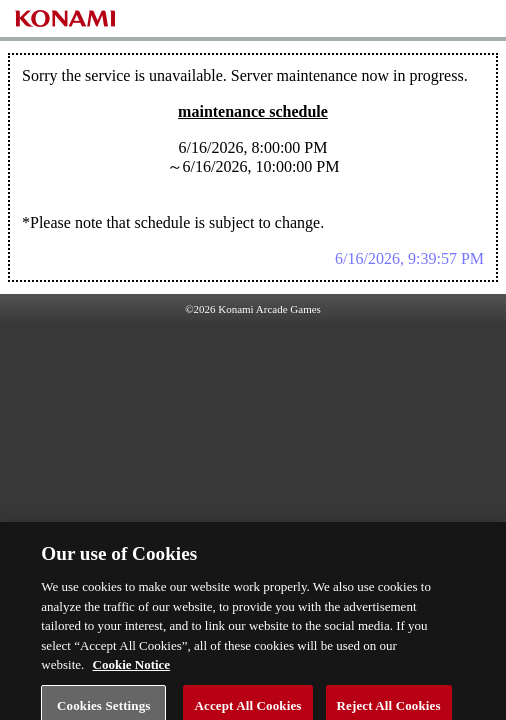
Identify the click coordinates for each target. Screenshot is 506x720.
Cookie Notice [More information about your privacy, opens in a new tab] (132, 671)
